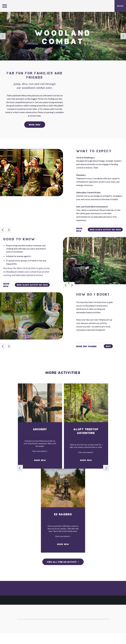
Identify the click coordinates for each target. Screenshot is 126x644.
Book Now (40, 460)
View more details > (40, 451)
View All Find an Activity (62, 562)
